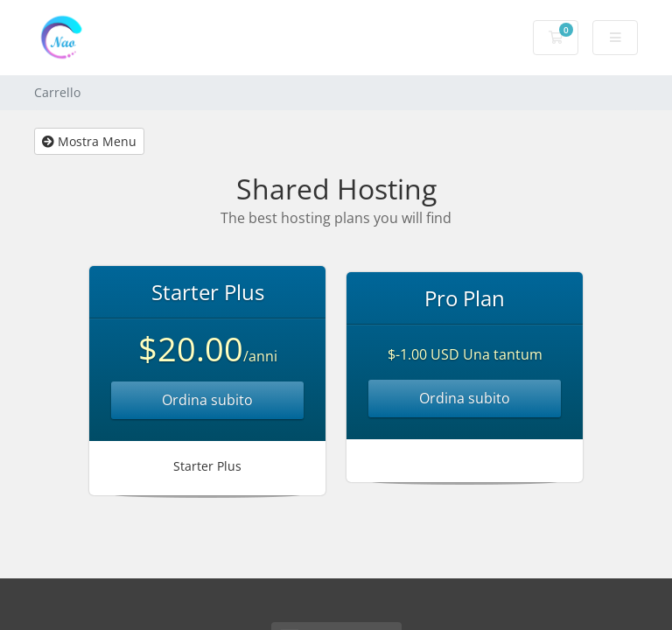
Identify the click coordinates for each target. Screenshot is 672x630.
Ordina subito (207, 400)
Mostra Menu (89, 141)
